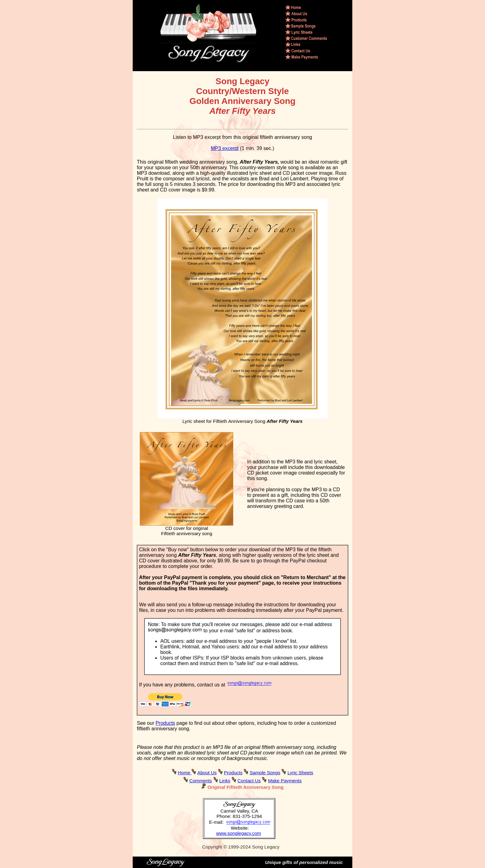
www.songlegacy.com (239, 833)
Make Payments (285, 781)
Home (185, 773)
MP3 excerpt (225, 148)
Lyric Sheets (300, 773)
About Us (207, 773)
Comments (201, 781)
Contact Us (249, 781)
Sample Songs (265, 773)
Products (165, 723)
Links (225, 781)
